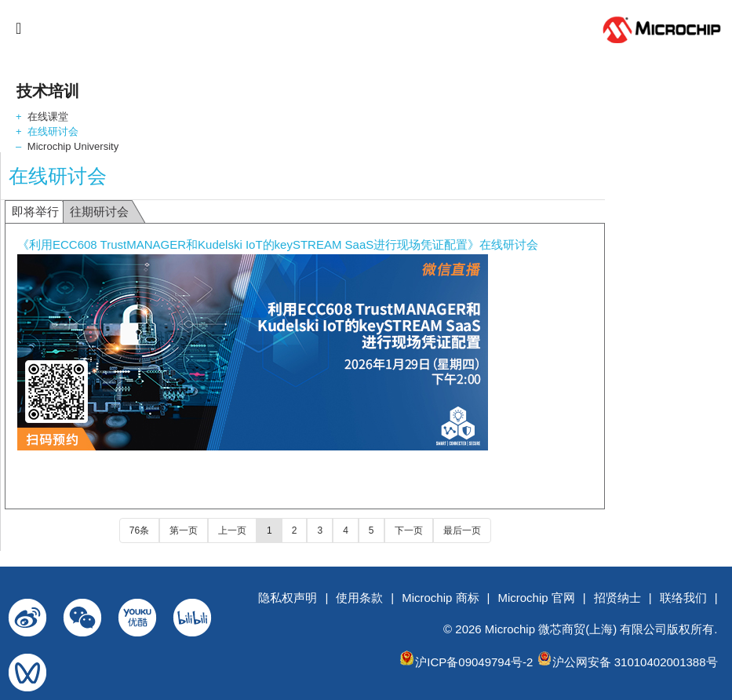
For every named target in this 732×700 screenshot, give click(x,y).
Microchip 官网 (536, 598)
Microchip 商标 (440, 598)
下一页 (409, 530)
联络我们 (683, 598)
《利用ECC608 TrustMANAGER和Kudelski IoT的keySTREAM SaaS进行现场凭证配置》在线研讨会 (278, 244)
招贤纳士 (617, 598)
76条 (139, 530)
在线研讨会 (53, 131)
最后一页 (462, 530)
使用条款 (359, 598)
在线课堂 (48, 117)
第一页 (184, 530)
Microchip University (73, 146)
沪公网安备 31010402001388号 (635, 662)
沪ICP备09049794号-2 (474, 662)
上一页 (232, 530)
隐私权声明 (288, 598)
